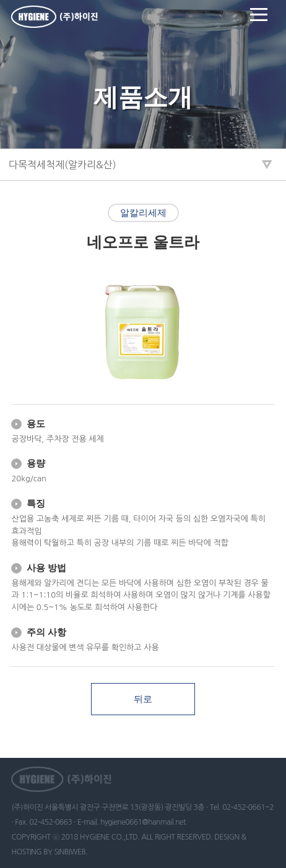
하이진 (54, 17)
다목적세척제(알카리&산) (63, 165)
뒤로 (143, 699)
